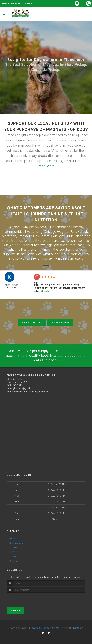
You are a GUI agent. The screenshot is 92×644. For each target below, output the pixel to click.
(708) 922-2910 (15, 385)
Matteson (9, 236)
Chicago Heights (56, 231)
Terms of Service (51, 628)
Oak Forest (41, 236)
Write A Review (60, 322)
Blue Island (75, 236)
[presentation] (24, 598)
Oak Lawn (58, 236)
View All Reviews (32, 322)
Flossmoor (58, 227)
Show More (47, 291)
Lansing (37, 231)
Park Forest (79, 231)
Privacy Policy (35, 628)
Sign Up (16, 610)
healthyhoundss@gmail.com (21, 388)
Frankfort (25, 236)
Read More (46, 166)
